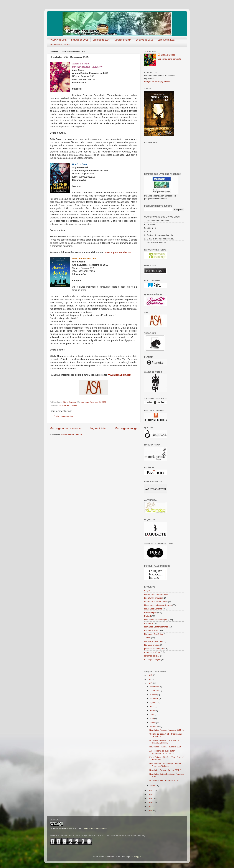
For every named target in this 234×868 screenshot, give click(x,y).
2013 (150, 794)
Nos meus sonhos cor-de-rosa (158, 605)
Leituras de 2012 (166, 40)
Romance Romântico (154, 634)
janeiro (153, 785)
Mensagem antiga (126, 428)
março (153, 723)
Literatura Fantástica (154, 598)
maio (152, 715)
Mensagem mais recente (65, 428)
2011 (150, 802)
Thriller (147, 638)
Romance (149, 623)
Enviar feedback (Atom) (72, 434)
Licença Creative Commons (94, 828)
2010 (150, 806)
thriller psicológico (152, 659)
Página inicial (98, 428)
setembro (154, 699)
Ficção (147, 591)
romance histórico (152, 652)
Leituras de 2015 (101, 40)
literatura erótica (152, 645)
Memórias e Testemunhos (156, 602)
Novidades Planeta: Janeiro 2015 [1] (166, 770)
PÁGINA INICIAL (58, 40)
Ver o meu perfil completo (169, 59)
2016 (150, 679)
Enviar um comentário (63, 416)
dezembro (155, 687)
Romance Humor (152, 630)
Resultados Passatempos (156, 620)
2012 (150, 798)
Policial (147, 616)
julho (152, 707)
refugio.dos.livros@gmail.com (158, 81)
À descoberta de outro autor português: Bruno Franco (162, 752)
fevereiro (154, 726)
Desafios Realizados (59, 45)
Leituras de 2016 (80, 40)
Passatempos (150, 612)
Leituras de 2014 (123, 40)
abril (152, 718)
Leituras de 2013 (145, 40)
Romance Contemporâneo (156, 627)
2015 (150, 683)
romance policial (152, 656)
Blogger (137, 857)
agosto (153, 703)
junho (153, 711)
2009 (150, 810)
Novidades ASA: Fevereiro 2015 (164, 780)
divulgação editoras (153, 641)
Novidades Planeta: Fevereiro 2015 (165, 747)
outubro (154, 695)
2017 (150, 675)
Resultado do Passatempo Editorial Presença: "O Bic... (165, 765)
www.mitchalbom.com (119, 375)
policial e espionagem (154, 649)
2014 (150, 790)
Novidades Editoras (68, 405)
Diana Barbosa (168, 55)
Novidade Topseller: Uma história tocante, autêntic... (164, 742)
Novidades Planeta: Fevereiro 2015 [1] (167, 730)
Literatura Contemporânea (156, 594)
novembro (155, 691)
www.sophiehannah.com (118, 252)
